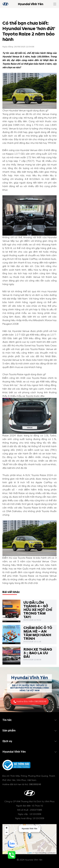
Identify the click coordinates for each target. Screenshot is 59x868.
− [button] (7, 833)
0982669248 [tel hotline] (40, 701)
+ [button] (7, 828)
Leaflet (29, 853)
